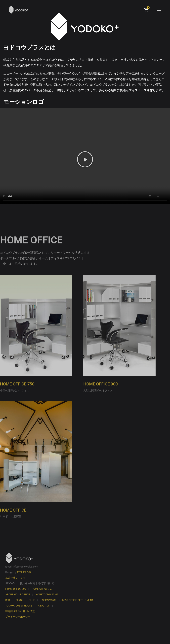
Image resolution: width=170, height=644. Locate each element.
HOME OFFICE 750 (17, 388)
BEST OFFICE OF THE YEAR (77, 604)
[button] (85, 159)
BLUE (32, 604)
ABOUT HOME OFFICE (18, 598)
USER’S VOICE (48, 604)
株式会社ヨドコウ (15, 582)
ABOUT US (44, 609)
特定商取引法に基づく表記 (20, 615)
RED (8, 604)
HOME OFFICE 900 (101, 388)
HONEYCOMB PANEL (47, 598)
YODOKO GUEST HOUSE (19, 609)
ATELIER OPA (24, 576)
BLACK (19, 604)
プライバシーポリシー (18, 621)
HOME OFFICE (13, 514)
